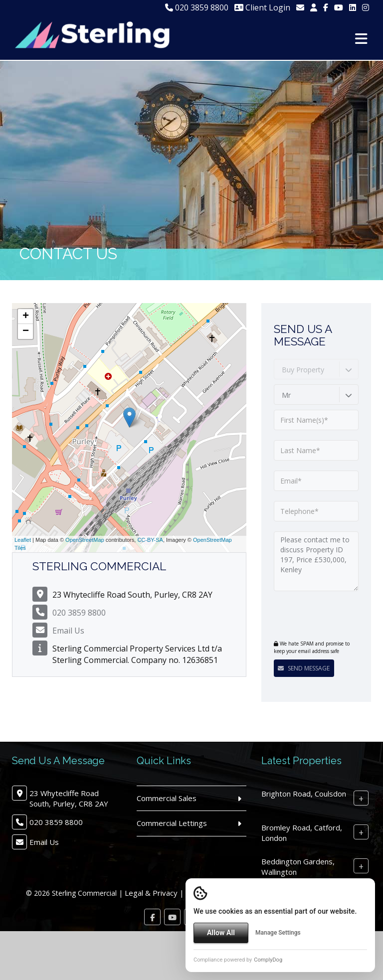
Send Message (304, 668)
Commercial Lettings (172, 823)
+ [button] (26, 317)
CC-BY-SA (150, 540)
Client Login (262, 7)
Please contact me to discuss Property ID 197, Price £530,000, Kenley (316, 561)
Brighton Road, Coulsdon (304, 794)
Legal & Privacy (151, 893)
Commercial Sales (167, 798)
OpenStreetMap (85, 540)
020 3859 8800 (197, 7)
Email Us (68, 631)
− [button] (26, 331)
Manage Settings (278, 933)
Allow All (221, 933)
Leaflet (23, 540)
